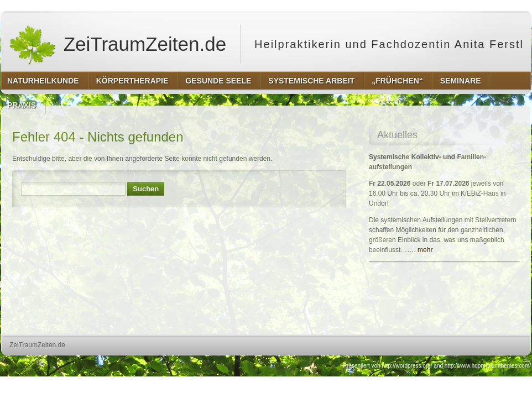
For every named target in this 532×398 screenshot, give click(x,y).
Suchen (146, 189)
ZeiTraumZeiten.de (117, 44)
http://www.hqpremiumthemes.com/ (488, 366)
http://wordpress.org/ (407, 366)
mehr (425, 250)
